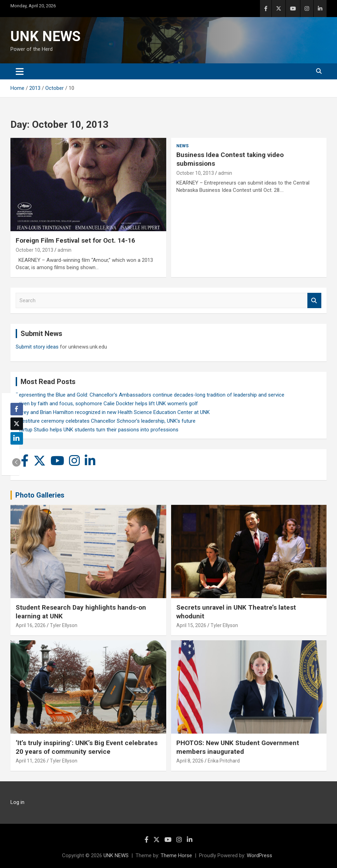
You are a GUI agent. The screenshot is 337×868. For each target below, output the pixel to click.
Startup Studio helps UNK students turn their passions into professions (97, 430)
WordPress (259, 855)
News (182, 146)
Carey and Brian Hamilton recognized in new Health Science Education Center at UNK (113, 412)
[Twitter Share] (17, 424)
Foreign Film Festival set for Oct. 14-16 (75, 240)
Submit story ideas (37, 347)
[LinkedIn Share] (17, 438)
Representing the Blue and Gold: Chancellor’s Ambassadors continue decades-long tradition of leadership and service (150, 395)
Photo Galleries (40, 495)
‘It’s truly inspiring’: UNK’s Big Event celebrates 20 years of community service (87, 747)
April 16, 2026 (31, 625)
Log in (17, 802)
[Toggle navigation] (20, 71)
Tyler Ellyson (64, 625)
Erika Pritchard (224, 761)
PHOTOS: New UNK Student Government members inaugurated (238, 747)
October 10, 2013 (35, 250)
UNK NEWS (45, 36)
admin (64, 250)
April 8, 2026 (190, 761)
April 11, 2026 (31, 761)
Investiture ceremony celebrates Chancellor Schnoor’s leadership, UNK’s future (106, 421)
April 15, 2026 (191, 625)
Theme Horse (176, 855)
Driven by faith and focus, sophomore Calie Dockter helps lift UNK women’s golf (107, 404)
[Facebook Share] (17, 409)
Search (314, 301)
